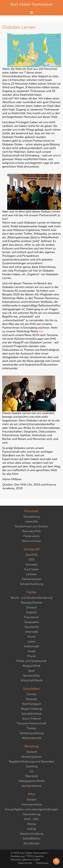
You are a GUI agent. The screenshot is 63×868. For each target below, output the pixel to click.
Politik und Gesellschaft (32, 661)
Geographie (32, 622)
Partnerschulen (32, 579)
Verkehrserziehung (32, 733)
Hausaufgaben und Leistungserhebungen (32, 809)
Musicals (32, 699)
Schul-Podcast (32, 719)
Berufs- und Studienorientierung (32, 598)
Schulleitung (32, 517)
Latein (32, 642)
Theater (32, 728)
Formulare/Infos (32, 804)
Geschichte (32, 627)
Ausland (32, 752)
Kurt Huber (32, 569)
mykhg (32, 829)
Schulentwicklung (32, 584)
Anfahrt (32, 800)
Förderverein (32, 536)
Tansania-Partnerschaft (32, 723)
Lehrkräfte (32, 522)
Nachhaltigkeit (32, 704)
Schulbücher (32, 843)
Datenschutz (25, 863)
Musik (32, 651)
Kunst (32, 637)
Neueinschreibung (32, 834)
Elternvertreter (32, 541)
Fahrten (32, 694)
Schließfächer (32, 839)
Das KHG (32, 555)
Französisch (32, 617)
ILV (32, 771)
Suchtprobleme (32, 786)
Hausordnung (32, 814)
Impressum (42, 863)
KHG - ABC (32, 819)
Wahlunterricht (32, 738)
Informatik (32, 632)
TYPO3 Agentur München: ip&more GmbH (27, 858)
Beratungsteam (32, 757)
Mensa (32, 824)
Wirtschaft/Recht (32, 680)
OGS (32, 560)
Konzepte (32, 564)
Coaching (32, 766)
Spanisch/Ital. (32, 676)
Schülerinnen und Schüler (32, 526)
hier (41, 331)
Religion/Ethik (32, 666)
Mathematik (32, 646)
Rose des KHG (32, 531)
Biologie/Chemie (32, 603)
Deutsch (32, 607)
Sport (32, 671)
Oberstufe (32, 776)
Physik (32, 656)
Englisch (32, 612)
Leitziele (32, 574)
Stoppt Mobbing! (32, 709)
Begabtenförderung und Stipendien (32, 762)
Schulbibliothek (32, 714)
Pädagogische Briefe (32, 781)
